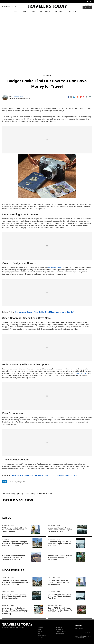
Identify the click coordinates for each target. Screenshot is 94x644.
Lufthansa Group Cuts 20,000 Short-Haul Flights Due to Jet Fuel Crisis (59, 544)
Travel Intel (41, 640)
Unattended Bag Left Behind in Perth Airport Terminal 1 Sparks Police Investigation (60, 530)
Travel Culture (42, 636)
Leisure (40, 632)
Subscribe (87, 7)
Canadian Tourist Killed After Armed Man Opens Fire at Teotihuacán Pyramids (14, 557)
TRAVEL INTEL (72, 12)
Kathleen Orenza (17, 96)
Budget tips (21, 482)
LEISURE (24, 12)
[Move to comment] (90, 97)
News (13, 525)
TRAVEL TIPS (59, 12)
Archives (40, 627)
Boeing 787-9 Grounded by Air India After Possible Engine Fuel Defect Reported (60, 610)
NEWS (15, 12)
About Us (59, 627)
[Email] (87, 97)
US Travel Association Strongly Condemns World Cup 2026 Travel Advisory (15, 530)
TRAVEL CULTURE (45, 12)
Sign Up (88, 632)
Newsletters (88, 5)
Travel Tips (47, 76)
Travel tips (12, 482)
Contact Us (59, 629)
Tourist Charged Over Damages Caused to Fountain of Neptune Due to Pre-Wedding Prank (16, 544)
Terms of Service (61, 632)
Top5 (39, 634)
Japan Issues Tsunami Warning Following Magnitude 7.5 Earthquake (60, 557)
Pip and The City (80, 373)
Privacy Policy (60, 634)
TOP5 (33, 12)
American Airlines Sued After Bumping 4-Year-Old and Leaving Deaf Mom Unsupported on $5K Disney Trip (15, 611)
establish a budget (55, 267)
